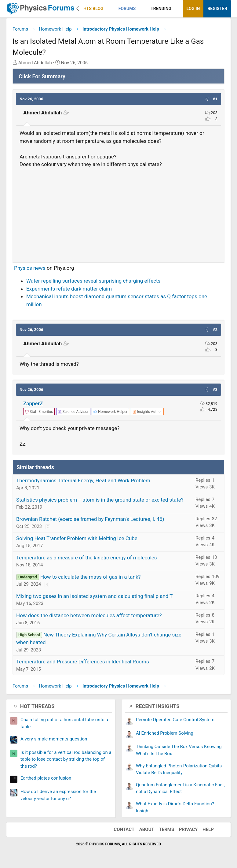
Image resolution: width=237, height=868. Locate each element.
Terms (166, 829)
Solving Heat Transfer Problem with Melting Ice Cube (77, 538)
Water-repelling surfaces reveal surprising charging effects (93, 281)
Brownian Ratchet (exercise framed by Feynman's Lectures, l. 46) (90, 519)
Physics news (30, 268)
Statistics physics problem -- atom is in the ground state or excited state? (100, 500)
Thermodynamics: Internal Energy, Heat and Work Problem (83, 480)
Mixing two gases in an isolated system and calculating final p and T (94, 596)
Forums (127, 9)
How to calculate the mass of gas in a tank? (91, 577)
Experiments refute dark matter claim (69, 289)
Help (208, 829)
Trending (161, 9)
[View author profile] (147, 412)
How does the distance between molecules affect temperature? (89, 615)
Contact (124, 829)
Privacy (188, 829)
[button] (109, 9)
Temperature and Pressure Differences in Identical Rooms (83, 662)
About (147, 829)
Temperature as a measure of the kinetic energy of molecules (87, 558)
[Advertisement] (119, 213)
